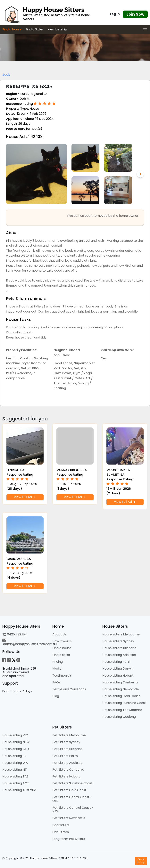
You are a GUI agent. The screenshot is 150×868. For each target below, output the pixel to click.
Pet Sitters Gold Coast (69, 790)
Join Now (135, 14)
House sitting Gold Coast (121, 696)
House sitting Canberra (120, 682)
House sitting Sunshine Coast (124, 703)
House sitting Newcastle (121, 689)
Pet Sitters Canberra (68, 770)
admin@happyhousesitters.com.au (29, 642)
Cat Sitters (61, 832)
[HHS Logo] (50, 14)
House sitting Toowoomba (122, 710)
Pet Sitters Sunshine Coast (72, 783)
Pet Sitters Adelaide (67, 763)
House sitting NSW (16, 742)
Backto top (141, 861)
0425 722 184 (15, 634)
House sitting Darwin (118, 669)
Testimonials (62, 676)
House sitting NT (15, 770)
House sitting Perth (117, 662)
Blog (56, 696)
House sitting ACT (16, 783)
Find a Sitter (34, 29)
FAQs (56, 682)
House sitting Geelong (119, 717)
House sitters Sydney (118, 641)
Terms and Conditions (69, 689)
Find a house (62, 648)
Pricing (58, 662)
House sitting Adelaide (119, 655)
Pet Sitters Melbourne (69, 735)
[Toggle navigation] (145, 30)
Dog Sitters (61, 825)
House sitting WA (15, 763)
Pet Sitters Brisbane (67, 749)
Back (6, 75)
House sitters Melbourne (121, 634)
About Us (59, 634)
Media (57, 669)
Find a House (12, 29)
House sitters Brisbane (119, 648)
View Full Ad (25, 497)
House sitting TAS (15, 776)
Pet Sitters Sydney (66, 742)
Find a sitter (61, 655)
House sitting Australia (19, 790)
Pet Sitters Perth (65, 756)
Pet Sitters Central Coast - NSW (73, 809)
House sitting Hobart (118, 676)
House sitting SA (14, 756)
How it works (62, 641)
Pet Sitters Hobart (66, 776)
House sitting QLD (16, 749)
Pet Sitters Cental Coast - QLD (72, 799)
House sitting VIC (15, 735)
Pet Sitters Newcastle (69, 818)
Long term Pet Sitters (69, 839)
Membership (57, 29)
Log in (115, 14)
